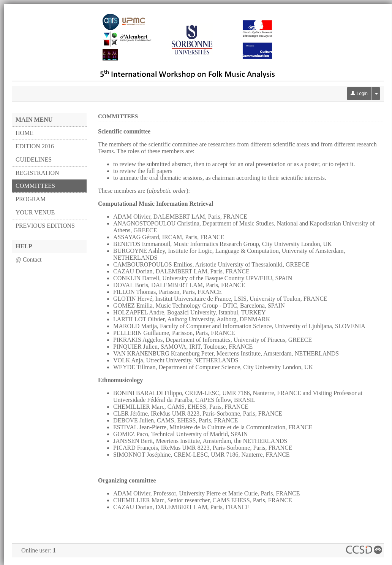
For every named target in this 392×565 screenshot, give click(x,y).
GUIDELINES (34, 160)
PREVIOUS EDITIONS (45, 226)
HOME (24, 133)
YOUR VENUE (35, 212)
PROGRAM (31, 199)
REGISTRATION (37, 173)
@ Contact (29, 259)
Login (359, 94)
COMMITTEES (35, 186)
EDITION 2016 (35, 146)
